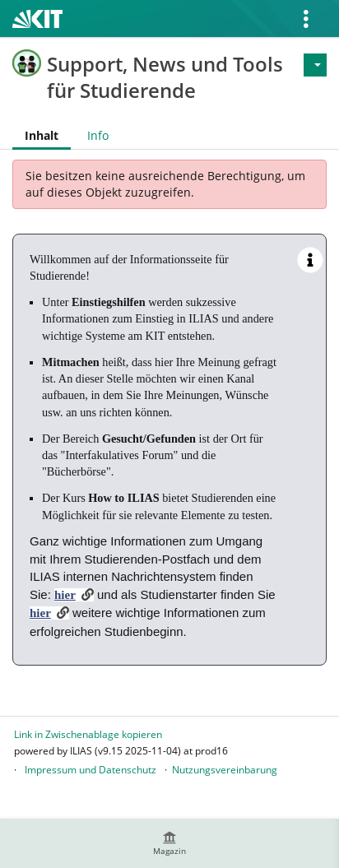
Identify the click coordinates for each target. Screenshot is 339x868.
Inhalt (42, 135)
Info (98, 135)
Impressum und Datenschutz (91, 770)
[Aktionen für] (315, 65)
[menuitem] (169, 843)
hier (65, 595)
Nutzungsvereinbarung (225, 770)
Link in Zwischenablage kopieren (88, 734)
